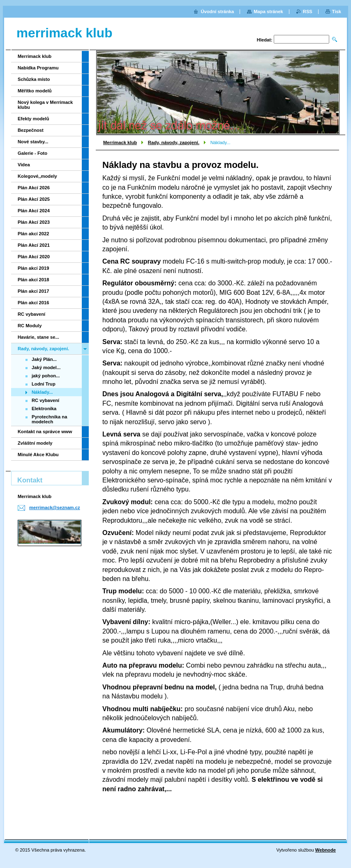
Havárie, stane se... (38, 337)
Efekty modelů (33, 119)
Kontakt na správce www (45, 432)
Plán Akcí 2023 (34, 222)
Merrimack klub (120, 142)
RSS (308, 11)
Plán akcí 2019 (33, 268)
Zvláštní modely (35, 443)
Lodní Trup (44, 384)
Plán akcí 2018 (33, 280)
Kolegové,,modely (37, 176)
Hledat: (265, 40)
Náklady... (42, 392)
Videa (24, 165)
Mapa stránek (268, 11)
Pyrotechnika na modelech (49, 419)
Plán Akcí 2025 (34, 199)
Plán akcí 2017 (33, 291)
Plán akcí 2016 (33, 303)
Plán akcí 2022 (33, 234)
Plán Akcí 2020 (34, 257)
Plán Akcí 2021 (34, 245)
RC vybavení (31, 314)
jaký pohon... (46, 376)
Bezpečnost (31, 130)
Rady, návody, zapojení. (174, 142)
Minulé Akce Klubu (38, 455)
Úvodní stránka (217, 11)
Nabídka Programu (38, 68)
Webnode (326, 850)
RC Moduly (30, 326)
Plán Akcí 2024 (34, 211)
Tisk (337, 11)
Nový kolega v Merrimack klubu (45, 105)
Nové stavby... (33, 142)
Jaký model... (46, 367)
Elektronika (44, 409)
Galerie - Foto (32, 153)
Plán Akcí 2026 (34, 188)
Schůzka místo (34, 79)
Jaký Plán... (44, 359)
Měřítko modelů (35, 91)
